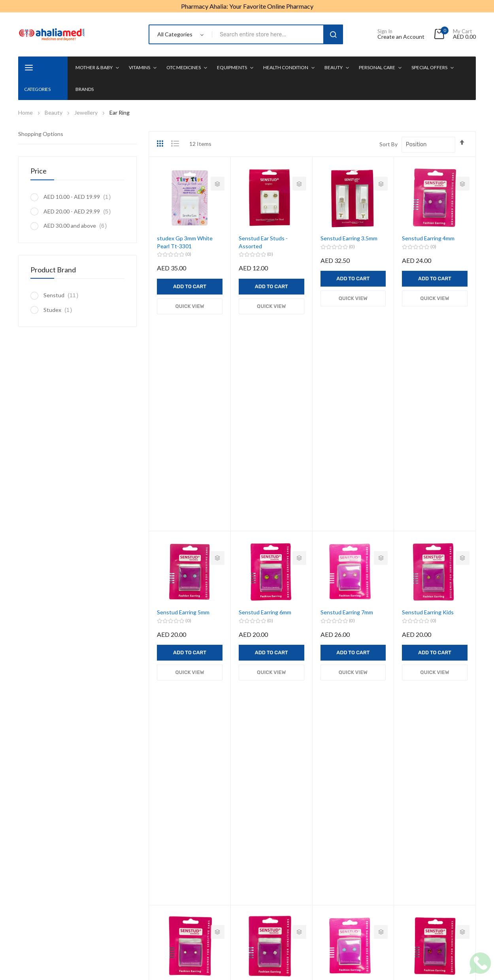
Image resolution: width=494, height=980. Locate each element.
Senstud (63, 295)
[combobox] (269, 34)
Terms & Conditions (222, 919)
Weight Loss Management (293, 781)
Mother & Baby (94, 67)
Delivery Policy (318, 919)
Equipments (232, 67)
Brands (85, 89)
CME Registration (283, 864)
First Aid (271, 837)
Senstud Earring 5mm (183, 403)
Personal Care (377, 67)
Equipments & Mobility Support (203, 828)
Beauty (334, 67)
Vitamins (140, 67)
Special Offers (429, 67)
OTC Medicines (184, 67)
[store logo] (52, 34)
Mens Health (277, 795)
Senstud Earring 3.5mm (349, 238)
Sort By (388, 144)
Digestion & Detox (284, 851)
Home (26, 112)
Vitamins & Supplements (205, 795)
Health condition (286, 67)
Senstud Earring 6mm (265, 403)
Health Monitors (281, 823)
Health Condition (196, 846)
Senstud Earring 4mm (428, 238)
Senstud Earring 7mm (347, 403)
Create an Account (401, 37)
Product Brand (53, 270)
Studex (60, 310)
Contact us (359, 919)
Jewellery (87, 112)
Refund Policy (273, 919)
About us (133, 919)
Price (39, 171)
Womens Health (281, 809)
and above (77, 226)
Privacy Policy (171, 919)
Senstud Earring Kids (428, 403)
